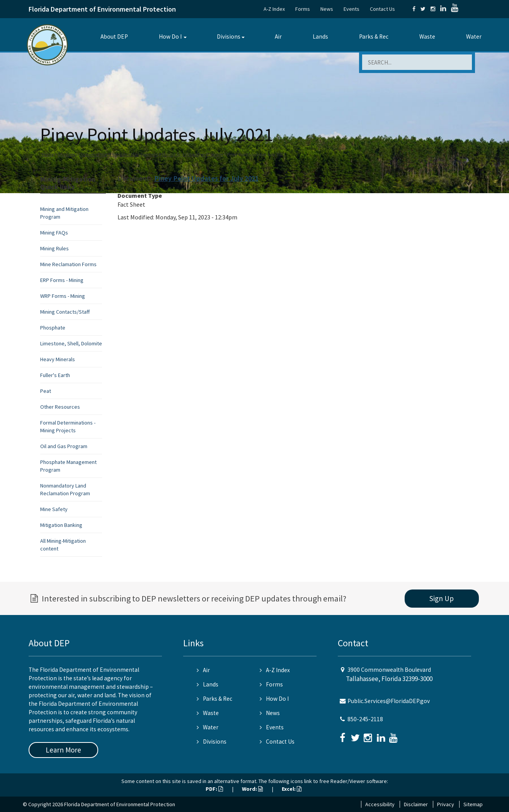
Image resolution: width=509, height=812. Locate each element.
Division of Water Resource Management (119, 154)
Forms (303, 9)
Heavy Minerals (58, 359)
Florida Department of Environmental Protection (102, 9)
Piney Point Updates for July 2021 (206, 178)
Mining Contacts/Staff (65, 312)
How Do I (170, 37)
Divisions (229, 37)
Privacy (446, 804)
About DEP (114, 37)
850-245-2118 (365, 719)
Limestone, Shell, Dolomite (71, 343)
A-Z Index (274, 9)
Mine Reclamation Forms (68, 264)
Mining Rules (54, 248)
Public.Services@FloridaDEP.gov (389, 701)
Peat (46, 391)
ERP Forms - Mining (62, 280)
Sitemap (473, 804)
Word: (252, 789)
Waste (427, 37)
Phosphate (53, 328)
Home (48, 154)
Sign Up (442, 598)
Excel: (292, 789)
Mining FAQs (54, 233)
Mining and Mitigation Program (192, 154)
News (327, 9)
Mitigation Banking (61, 525)
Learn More (63, 750)
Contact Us (382, 9)
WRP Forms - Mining (63, 296)
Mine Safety (54, 509)
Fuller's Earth (55, 375)
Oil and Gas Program (64, 446)
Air (278, 37)
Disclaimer (416, 804)
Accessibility (380, 804)
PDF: (214, 789)
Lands (320, 37)
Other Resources (60, 407)
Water (474, 37)
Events (352, 9)
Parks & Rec (374, 37)
